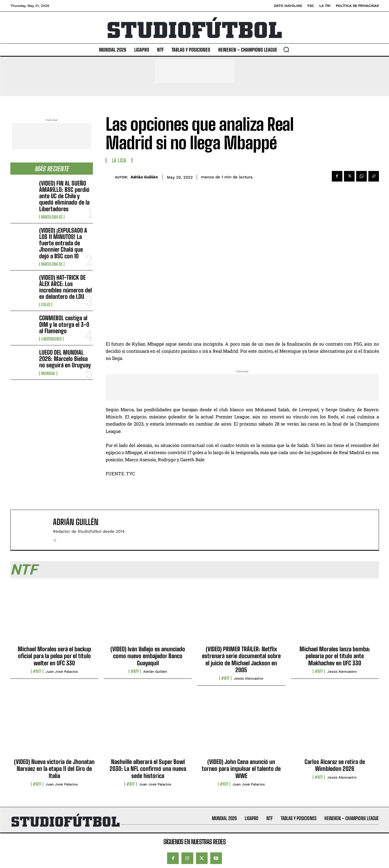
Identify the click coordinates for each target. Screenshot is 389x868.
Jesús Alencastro (249, 678)
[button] (286, 49)
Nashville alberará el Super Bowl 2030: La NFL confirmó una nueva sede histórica (148, 769)
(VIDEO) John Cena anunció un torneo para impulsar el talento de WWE (241, 769)
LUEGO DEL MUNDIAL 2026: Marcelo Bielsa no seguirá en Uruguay (65, 359)
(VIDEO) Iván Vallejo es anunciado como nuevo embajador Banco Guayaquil (148, 656)
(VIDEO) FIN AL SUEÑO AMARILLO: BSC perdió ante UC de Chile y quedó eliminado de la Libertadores (64, 196)
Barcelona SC (52, 217)
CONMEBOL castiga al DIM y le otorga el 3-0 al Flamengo (64, 324)
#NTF (37, 671)
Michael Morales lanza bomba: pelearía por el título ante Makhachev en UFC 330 (335, 656)
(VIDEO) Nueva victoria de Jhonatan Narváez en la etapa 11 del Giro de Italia (54, 769)
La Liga (119, 160)
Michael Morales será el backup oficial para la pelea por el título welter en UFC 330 (54, 656)
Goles (46, 305)
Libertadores (51, 339)
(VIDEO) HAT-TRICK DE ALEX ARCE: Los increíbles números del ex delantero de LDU (66, 287)
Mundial (48, 373)
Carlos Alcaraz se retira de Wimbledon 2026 (335, 765)
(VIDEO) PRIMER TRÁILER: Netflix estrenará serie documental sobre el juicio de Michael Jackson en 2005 (241, 659)
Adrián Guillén (144, 177)
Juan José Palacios (62, 672)
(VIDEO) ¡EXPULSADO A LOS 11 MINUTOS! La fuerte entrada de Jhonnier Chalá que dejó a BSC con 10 (63, 243)
